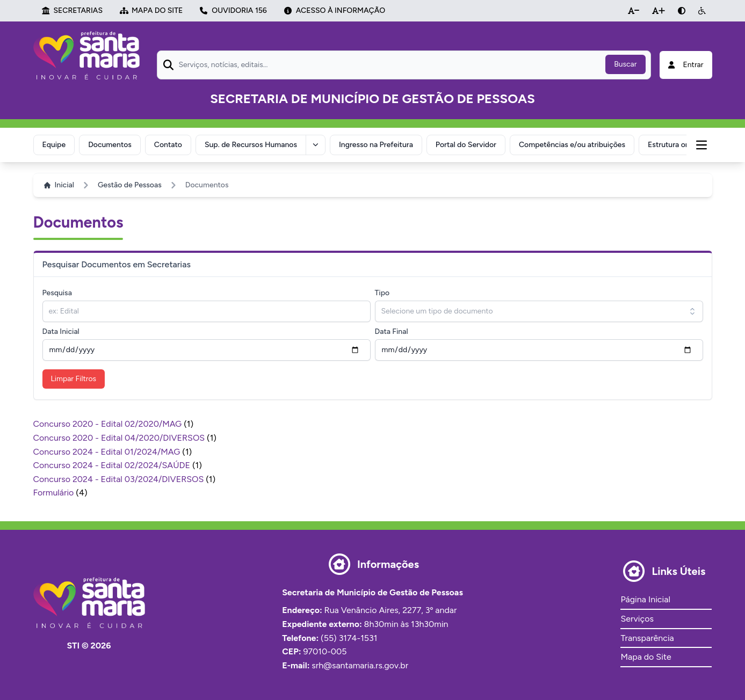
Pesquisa (57, 293)
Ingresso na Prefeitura (376, 145)
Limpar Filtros (74, 379)
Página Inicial (645, 599)
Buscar (625, 64)
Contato (168, 145)
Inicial (59, 185)
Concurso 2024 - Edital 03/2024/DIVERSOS (120, 479)
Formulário (55, 493)
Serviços (637, 619)
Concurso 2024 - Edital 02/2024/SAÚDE (113, 465)
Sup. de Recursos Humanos (251, 145)
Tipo (382, 293)
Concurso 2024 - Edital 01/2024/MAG (108, 452)
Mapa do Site (646, 657)
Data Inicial (61, 331)
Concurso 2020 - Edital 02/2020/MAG (109, 424)
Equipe (54, 145)
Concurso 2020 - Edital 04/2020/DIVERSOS (120, 438)
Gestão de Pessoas (130, 185)
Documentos (110, 145)
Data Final (392, 331)
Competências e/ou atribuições (572, 145)
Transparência (647, 638)
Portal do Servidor (466, 145)
